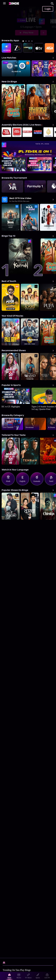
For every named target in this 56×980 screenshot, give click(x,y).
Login (48, 9)
